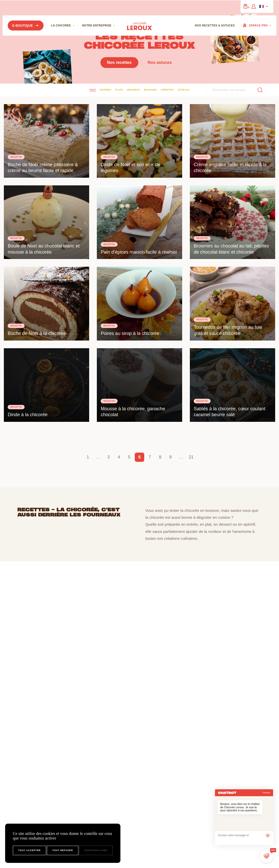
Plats (119, 90)
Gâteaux (184, 90)
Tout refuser (63, 850)
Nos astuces (160, 63)
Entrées (106, 90)
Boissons (150, 90)
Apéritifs (167, 90)
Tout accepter (29, 850)
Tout (93, 90)
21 (191, 457)
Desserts (134, 90)
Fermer (266, 793)
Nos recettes (119, 63)
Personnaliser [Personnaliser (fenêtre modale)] (96, 850)
